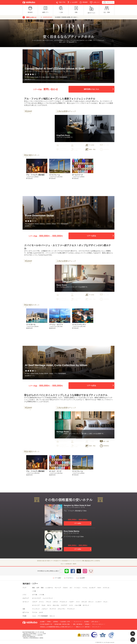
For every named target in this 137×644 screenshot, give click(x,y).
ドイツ (78, 602)
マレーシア (58, 588)
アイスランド (71, 609)
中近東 (24, 616)
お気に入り (95, 2)
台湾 (38, 588)
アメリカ (35, 612)
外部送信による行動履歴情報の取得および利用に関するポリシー (57, 627)
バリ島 (34, 591)
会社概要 (42, 622)
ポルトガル (56, 605)
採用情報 (55, 622)
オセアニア (26, 598)
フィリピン (77, 588)
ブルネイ (65, 588)
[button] (113, 128)
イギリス (55, 602)
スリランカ (106, 588)
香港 (42, 588)
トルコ (34, 616)
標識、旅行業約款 (78, 624)
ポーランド (86, 605)
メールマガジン (69, 578)
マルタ (43, 605)
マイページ (108, 2)
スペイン (42, 602)
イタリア (35, 602)
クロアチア (64, 605)
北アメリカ (26, 612)
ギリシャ (91, 602)
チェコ (105, 602)
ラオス (99, 588)
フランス (48, 602)
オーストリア (36, 605)
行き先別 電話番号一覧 (46, 624)
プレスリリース (77, 622)
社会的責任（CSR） (66, 622)
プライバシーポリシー (98, 624)
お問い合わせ (95, 622)
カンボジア (92, 588)
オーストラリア (36, 598)
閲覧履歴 (84, 2)
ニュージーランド (48, 598)
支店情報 (86, 622)
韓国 (33, 588)
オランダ (84, 602)
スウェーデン (62, 609)
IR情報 (49, 622)
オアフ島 (35, 595)
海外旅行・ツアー (30, 584)
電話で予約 (61, 2)
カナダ (41, 612)
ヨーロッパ (26, 602)
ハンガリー (98, 602)
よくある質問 (73, 2)
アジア (24, 588)
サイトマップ (96, 627)
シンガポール (49, 588)
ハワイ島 (42, 595)
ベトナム (85, 588)
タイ (71, 588)
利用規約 (87, 624)
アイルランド (63, 602)
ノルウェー (45, 609)
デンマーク (53, 609)
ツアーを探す (58, 578)
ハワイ (24, 595)
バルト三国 (78, 605)
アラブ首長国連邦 (43, 616)
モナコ (49, 605)
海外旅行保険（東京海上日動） (62, 624)
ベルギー (72, 602)
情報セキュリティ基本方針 (83, 627)
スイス (71, 605)
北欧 (24, 609)
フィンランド (36, 609)
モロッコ (52, 616)
